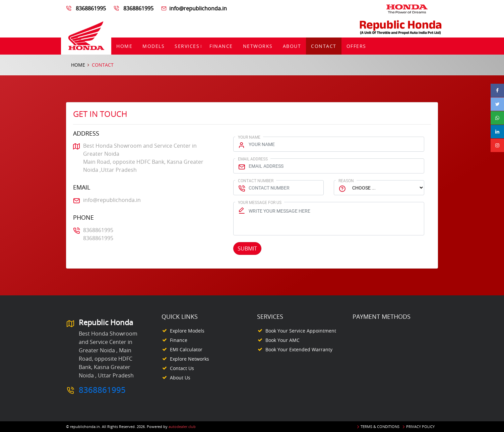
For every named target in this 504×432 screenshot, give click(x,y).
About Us (180, 378)
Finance (221, 46)
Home (124, 46)
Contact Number (256, 181)
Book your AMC (282, 340)
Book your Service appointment (301, 331)
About (292, 46)
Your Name (249, 137)
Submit (247, 248)
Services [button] (187, 46)
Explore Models (187, 331)
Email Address (253, 159)
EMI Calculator (186, 349)
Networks (258, 46)
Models (153, 46)
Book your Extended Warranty (299, 349)
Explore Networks (190, 359)
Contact (324, 46)
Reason (346, 181)
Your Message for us (260, 202)
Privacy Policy (420, 426)
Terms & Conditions (380, 426)
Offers (356, 46)
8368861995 (91, 8)
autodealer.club (182, 426)
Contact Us (182, 368)
